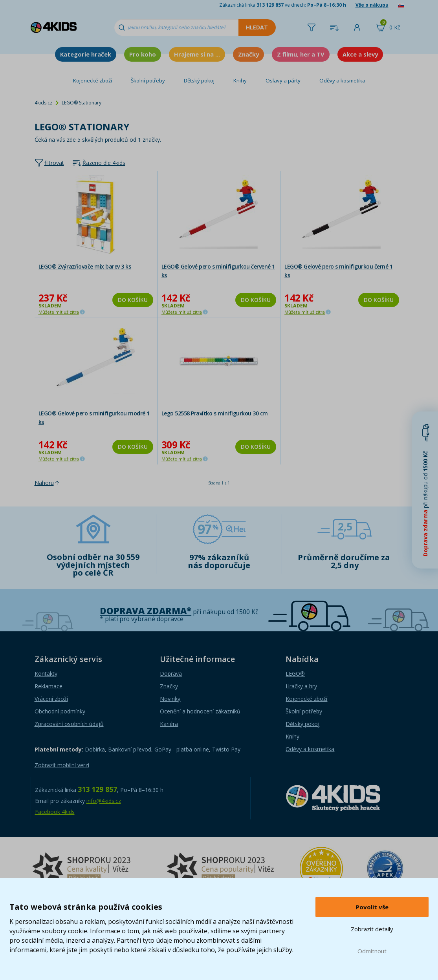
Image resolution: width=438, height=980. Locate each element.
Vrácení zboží (51, 699)
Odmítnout (372, 951)
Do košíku (133, 300)
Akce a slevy (360, 54)
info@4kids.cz (104, 801)
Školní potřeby (148, 80)
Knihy (240, 80)
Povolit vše (372, 907)
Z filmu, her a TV (301, 54)
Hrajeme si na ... (197, 54)
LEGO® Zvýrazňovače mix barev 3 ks (85, 266)
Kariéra (169, 724)
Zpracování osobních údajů (69, 724)
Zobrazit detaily (372, 929)
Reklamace (49, 686)
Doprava (171, 674)
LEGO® (295, 674)
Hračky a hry (301, 686)
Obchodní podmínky (60, 711)
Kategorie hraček (86, 54)
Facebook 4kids (55, 812)
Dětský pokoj (199, 80)
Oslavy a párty (283, 80)
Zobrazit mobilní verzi (62, 765)
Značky (248, 54)
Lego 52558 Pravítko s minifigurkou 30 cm (215, 413)
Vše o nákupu (372, 5)
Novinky (170, 699)
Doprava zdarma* (146, 611)
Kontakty (46, 674)
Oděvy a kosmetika (342, 80)
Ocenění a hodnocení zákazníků (200, 711)
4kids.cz (43, 103)
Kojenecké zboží (93, 80)
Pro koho (143, 54)
